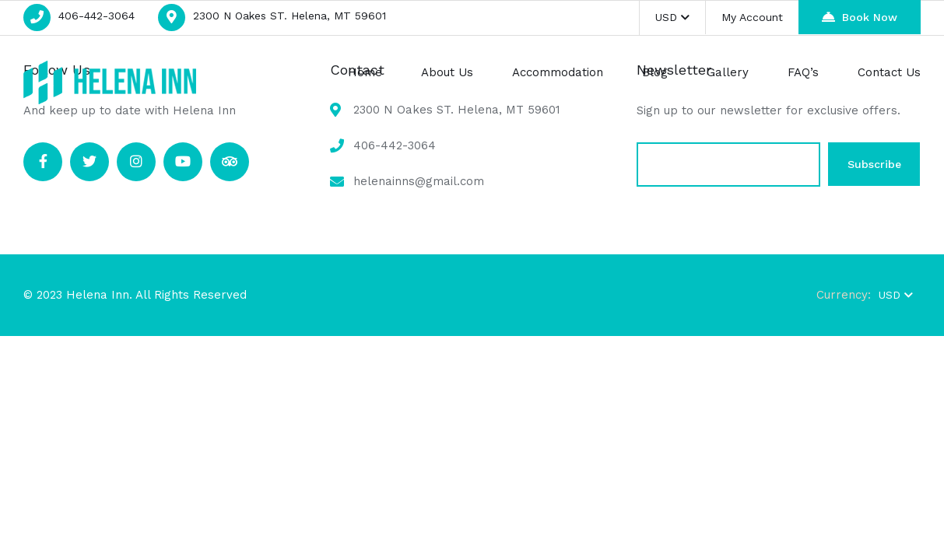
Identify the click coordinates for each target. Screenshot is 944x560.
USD (672, 17)
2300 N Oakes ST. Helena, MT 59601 (290, 16)
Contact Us (889, 72)
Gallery (728, 72)
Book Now (860, 17)
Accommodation (558, 72)
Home (365, 72)
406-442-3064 (97, 16)
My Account (752, 17)
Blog (655, 72)
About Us (447, 72)
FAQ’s (803, 72)
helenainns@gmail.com (419, 181)
